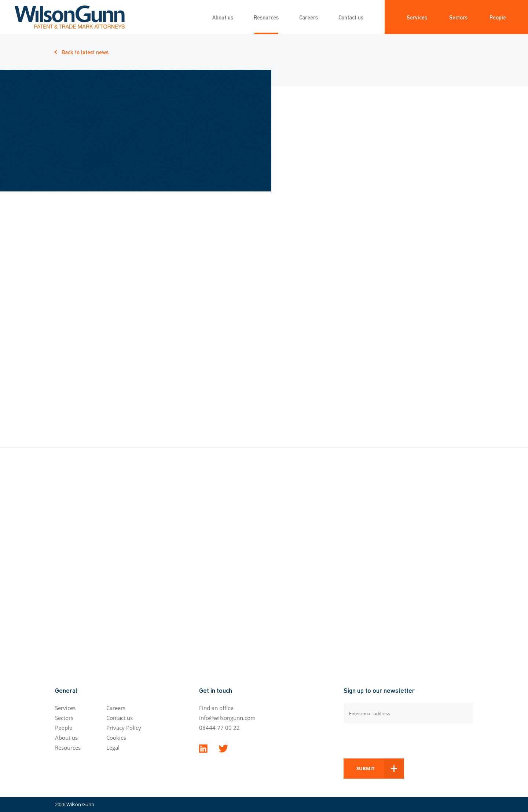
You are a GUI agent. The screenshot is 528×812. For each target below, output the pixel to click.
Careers (309, 17)
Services (417, 17)
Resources (266, 17)
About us (223, 17)
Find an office (216, 708)
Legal (113, 747)
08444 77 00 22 (219, 728)
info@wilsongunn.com (227, 718)
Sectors (458, 17)
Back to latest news (85, 52)
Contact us (351, 17)
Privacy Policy (124, 728)
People (498, 17)
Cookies (116, 738)
